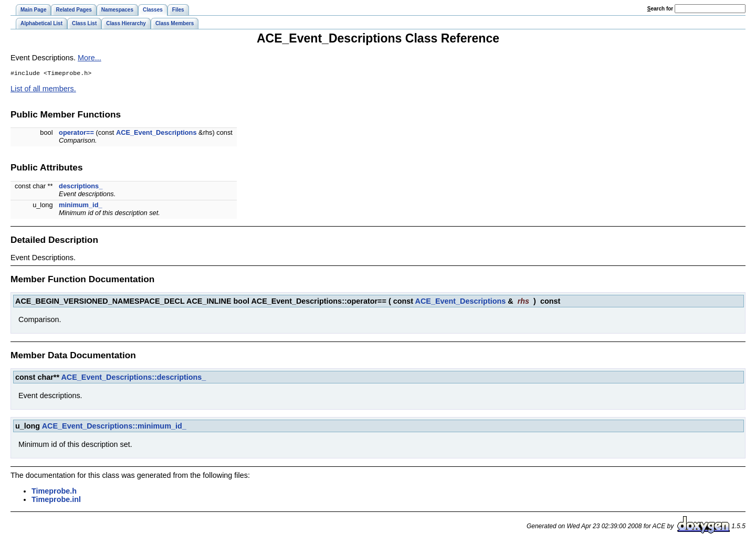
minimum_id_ (81, 206)
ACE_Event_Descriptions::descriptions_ (133, 378)
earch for (660, 9)
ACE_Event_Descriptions (156, 133)
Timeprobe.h (54, 492)
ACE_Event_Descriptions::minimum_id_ (114, 427)
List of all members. (43, 90)
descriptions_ (81, 187)
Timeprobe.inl (56, 500)
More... (90, 58)
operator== (76, 133)
